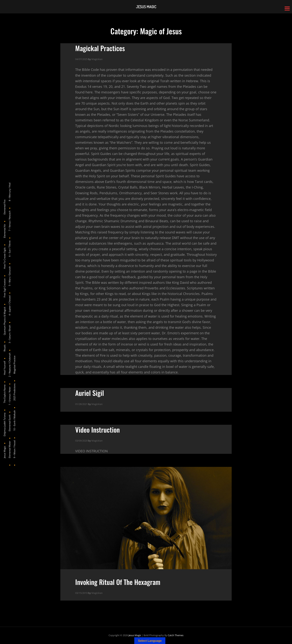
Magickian (97, 59)
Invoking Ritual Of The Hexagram (118, 582)
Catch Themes (176, 635)
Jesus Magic (135, 635)
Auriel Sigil (90, 393)
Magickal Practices (100, 48)
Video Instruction (97, 429)
